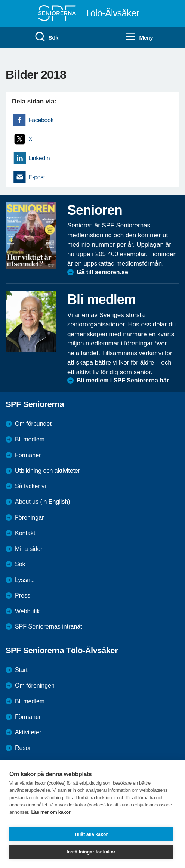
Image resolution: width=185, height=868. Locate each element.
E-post (37, 177)
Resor (23, 748)
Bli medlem (30, 439)
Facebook (41, 120)
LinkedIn (39, 158)
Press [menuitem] (23, 596)
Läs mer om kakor (51, 812)
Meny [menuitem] (139, 37)
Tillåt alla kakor (91, 834)
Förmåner (28, 455)
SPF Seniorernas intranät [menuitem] (49, 627)
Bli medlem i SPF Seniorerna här (123, 380)
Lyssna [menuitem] (24, 580)
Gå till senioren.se (102, 272)
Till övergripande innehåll (0, 0)
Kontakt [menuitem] (25, 533)
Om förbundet (33, 424)
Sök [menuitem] (46, 37)
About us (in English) (43, 502)
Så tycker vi (30, 486)
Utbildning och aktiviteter (47, 471)
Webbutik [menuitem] (27, 611)
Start (21, 670)
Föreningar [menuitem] (29, 517)
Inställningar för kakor (91, 852)
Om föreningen (35, 686)
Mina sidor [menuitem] (29, 549)
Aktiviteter (28, 732)
